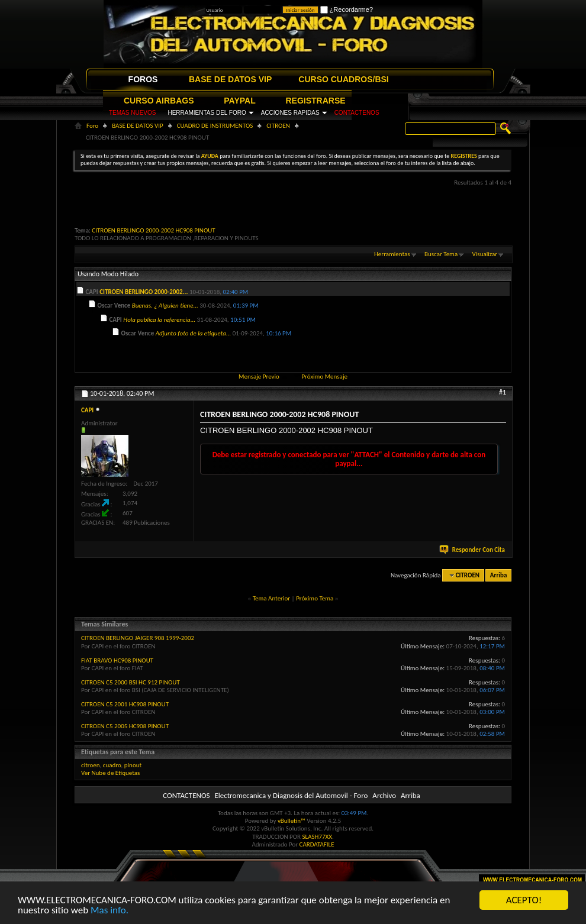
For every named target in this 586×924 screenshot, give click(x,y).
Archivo (384, 795)
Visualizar (485, 254)
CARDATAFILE (317, 844)
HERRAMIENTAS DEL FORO (207, 113)
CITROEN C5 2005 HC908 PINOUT (125, 726)
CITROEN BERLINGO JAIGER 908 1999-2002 (138, 638)
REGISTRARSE (316, 101)
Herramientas (392, 254)
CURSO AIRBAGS (159, 101)
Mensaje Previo (259, 377)
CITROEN (278, 126)
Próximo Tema (315, 598)
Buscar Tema (441, 254)
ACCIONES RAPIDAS (290, 113)
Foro (92, 126)
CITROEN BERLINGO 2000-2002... (144, 292)
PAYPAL (239, 101)
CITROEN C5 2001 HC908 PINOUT (125, 704)
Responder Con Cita (473, 550)
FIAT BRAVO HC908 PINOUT (117, 660)
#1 (503, 392)
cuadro (112, 765)
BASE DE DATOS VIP (230, 79)
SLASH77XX (318, 837)
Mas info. (110, 911)
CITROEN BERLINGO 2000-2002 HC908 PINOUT (153, 230)
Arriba (499, 575)
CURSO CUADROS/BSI (343, 79)
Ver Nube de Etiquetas (110, 773)
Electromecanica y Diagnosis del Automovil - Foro (291, 795)
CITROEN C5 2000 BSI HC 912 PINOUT (131, 682)
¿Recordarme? (347, 9)
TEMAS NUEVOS (132, 113)
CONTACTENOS (357, 113)
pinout (133, 765)
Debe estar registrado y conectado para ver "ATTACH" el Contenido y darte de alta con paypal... (349, 459)
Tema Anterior (271, 598)
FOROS (143, 79)
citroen (91, 765)
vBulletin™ (292, 821)
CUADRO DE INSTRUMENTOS (215, 126)
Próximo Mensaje (324, 377)
